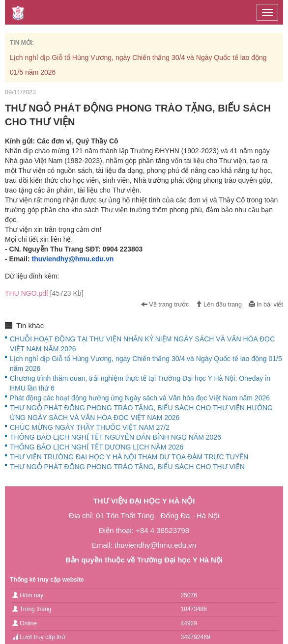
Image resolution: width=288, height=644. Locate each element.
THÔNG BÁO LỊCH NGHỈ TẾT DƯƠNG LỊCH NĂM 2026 (97, 447)
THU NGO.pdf (44, 293)
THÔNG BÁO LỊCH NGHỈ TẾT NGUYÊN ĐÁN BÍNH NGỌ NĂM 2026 (115, 437)
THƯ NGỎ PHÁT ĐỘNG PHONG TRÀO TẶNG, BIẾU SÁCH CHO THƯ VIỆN (127, 467)
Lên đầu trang (219, 305)
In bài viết (266, 305)
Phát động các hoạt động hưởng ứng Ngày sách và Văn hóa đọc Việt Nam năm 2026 (140, 398)
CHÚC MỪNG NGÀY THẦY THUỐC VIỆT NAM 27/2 (90, 427)
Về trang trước (165, 305)
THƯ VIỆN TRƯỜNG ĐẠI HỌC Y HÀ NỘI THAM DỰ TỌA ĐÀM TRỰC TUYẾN (129, 457)
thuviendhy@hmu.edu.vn (72, 259)
